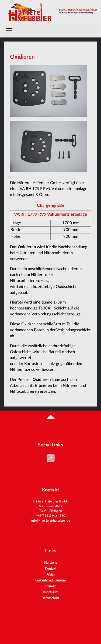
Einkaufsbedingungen (51, 580)
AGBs (51, 574)
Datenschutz (50, 598)
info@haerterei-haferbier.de (51, 520)
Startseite (50, 562)
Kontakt (51, 568)
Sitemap (50, 586)
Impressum (51, 592)
